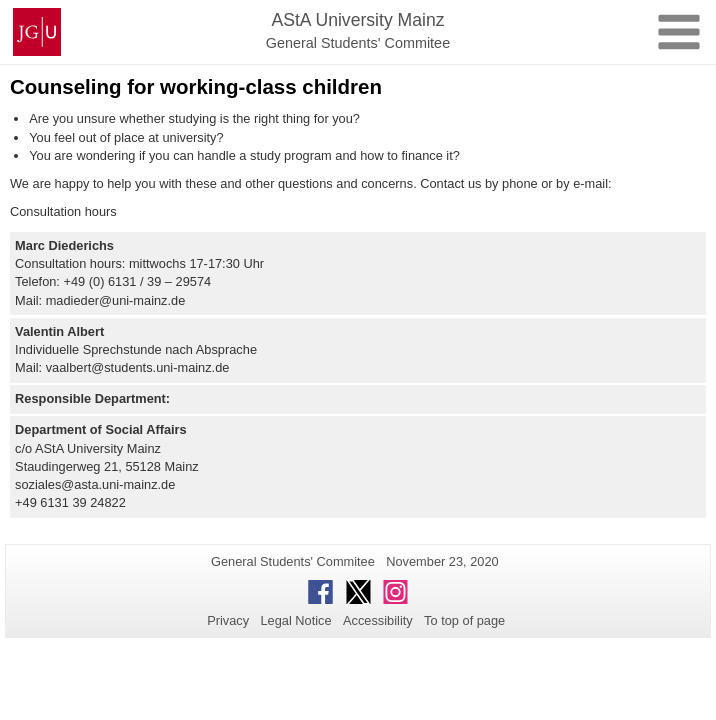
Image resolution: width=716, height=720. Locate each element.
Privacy (228, 620)
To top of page (464, 620)
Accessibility (378, 620)
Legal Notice (295, 620)
